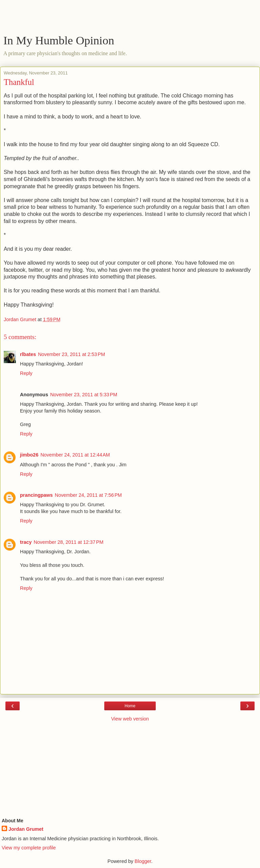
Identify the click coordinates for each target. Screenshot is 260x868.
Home (130, 706)
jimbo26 (29, 455)
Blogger (143, 861)
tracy (26, 542)
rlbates (28, 354)
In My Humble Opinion (59, 40)
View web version (130, 719)
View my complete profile (29, 848)
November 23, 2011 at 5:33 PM (84, 395)
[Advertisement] (130, 19)
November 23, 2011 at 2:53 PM (71, 354)
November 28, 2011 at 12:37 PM (68, 542)
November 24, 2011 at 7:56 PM (88, 495)
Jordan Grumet (26, 829)
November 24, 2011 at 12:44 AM (75, 455)
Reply (26, 373)
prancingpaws (36, 495)
